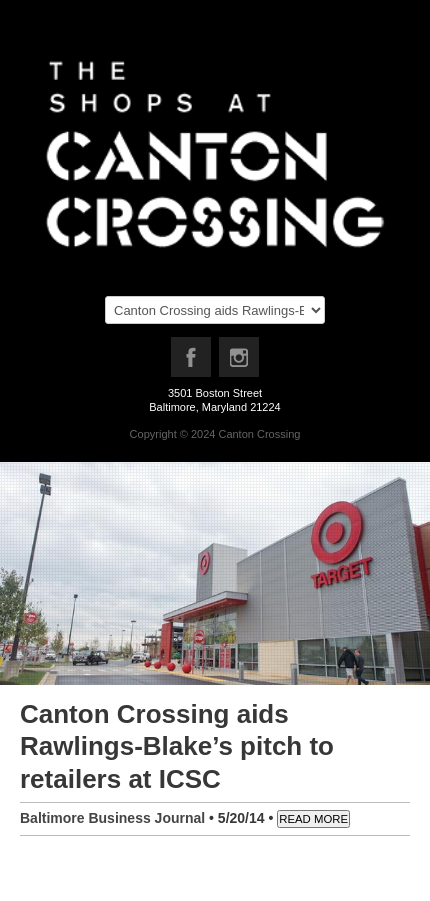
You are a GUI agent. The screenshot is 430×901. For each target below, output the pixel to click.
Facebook (192, 362)
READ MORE (313, 819)
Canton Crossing (259, 434)
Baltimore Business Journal (112, 818)
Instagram (240, 362)
